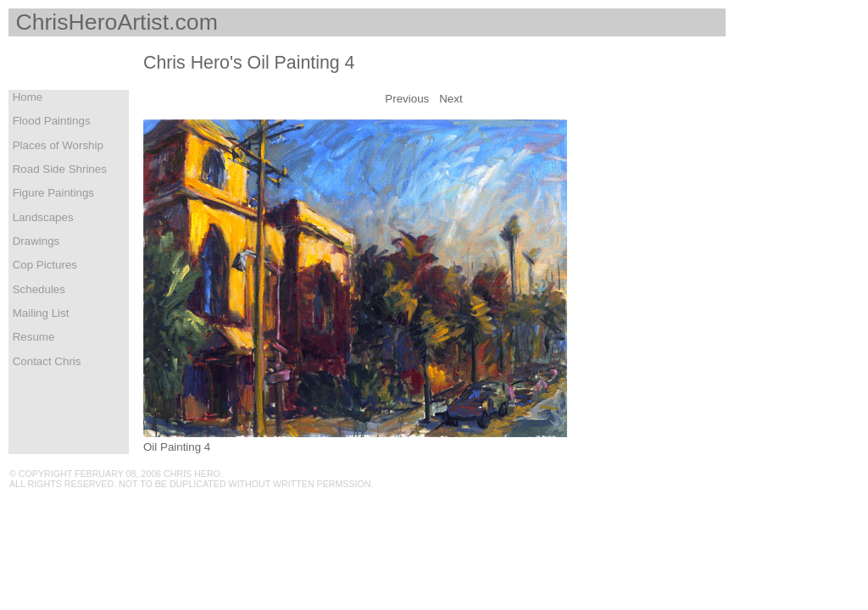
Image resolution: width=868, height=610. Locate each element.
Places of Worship (56, 145)
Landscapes (42, 217)
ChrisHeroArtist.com (114, 22)
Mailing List (39, 313)
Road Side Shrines (58, 169)
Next (451, 99)
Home (26, 97)
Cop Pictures (43, 265)
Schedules (37, 289)
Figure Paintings (52, 193)
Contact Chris (45, 361)
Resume (32, 337)
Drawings (34, 241)
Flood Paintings (50, 121)
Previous (407, 99)
